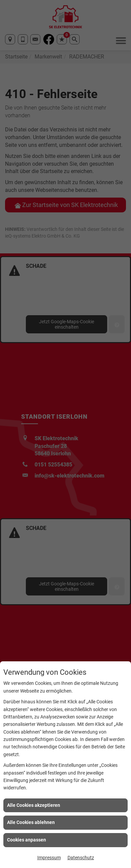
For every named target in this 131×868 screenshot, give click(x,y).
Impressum (49, 858)
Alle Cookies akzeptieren (34, 805)
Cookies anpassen (27, 840)
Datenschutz (81, 858)
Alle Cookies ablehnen (31, 822)
